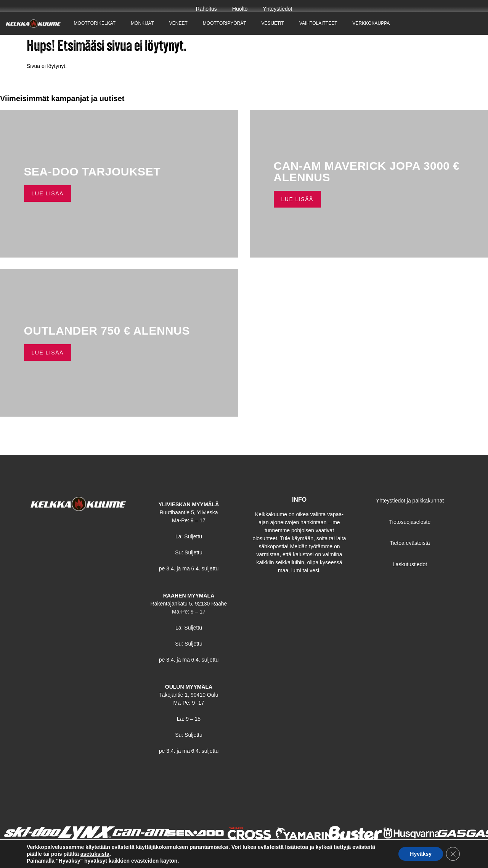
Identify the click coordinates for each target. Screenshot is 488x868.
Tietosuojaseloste (410, 522)
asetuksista (95, 854)
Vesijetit (273, 23)
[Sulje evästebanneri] (453, 854)
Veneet (178, 23)
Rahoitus (206, 9)
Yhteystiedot (277, 9)
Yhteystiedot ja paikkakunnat (410, 501)
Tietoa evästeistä (410, 543)
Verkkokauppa (371, 23)
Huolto (240, 9)
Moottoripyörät (225, 23)
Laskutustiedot (410, 564)
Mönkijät (142, 23)
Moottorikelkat (95, 23)
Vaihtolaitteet (318, 23)
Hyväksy (421, 854)
